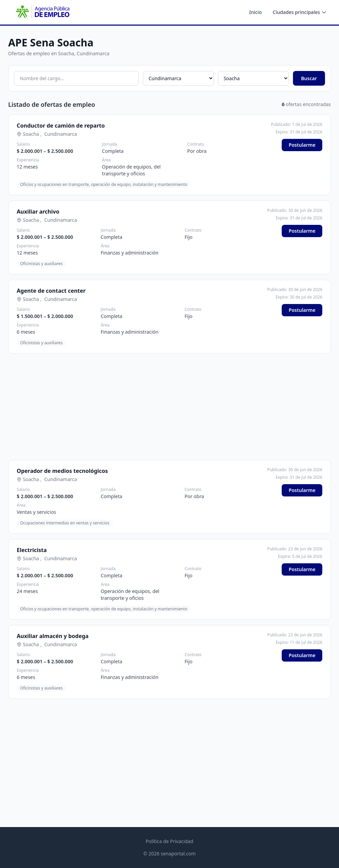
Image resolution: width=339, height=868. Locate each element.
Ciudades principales (300, 12)
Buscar (309, 78)
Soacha (31, 134)
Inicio (256, 12)
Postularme (302, 145)
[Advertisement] (169, 407)
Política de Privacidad (169, 841)
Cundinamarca (61, 134)
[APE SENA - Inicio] (42, 12)
